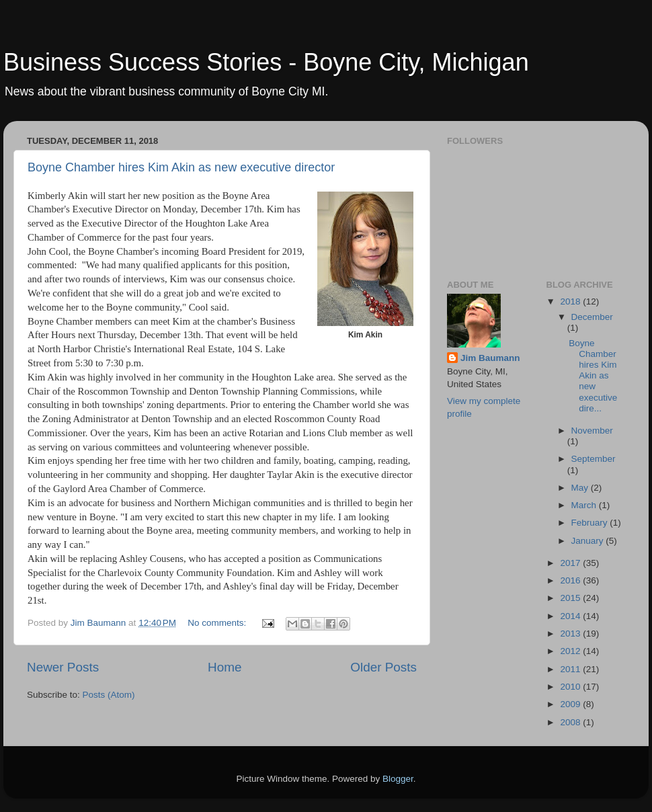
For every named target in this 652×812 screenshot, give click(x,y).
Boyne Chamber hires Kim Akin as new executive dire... (593, 376)
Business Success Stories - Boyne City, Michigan (266, 62)
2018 (571, 301)
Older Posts (383, 667)
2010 (571, 687)
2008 (571, 722)
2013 (571, 634)
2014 (571, 616)
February (591, 523)
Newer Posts (63, 667)
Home (225, 667)
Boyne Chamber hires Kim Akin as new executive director (181, 167)
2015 (571, 598)
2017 (571, 563)
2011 (571, 669)
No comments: (218, 623)
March (585, 505)
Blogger (398, 779)
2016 (571, 580)
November (592, 431)
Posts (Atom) (109, 695)
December (592, 317)
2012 (571, 651)
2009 (571, 704)
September (594, 459)
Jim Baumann (490, 358)
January (589, 541)
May (581, 488)
